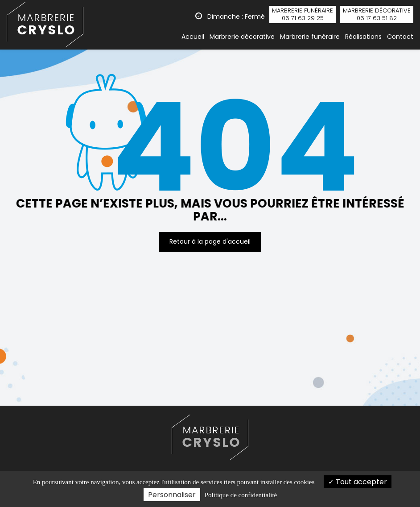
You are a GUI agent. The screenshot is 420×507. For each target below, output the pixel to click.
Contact (400, 37)
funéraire (303, 14)
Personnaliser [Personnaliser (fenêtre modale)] (172, 495)
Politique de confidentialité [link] (241, 495)
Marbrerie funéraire (310, 37)
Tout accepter (358, 482)
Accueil (193, 37)
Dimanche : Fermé (230, 17)
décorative (377, 14)
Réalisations (363, 37)
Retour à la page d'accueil (210, 241)
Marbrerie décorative (242, 37)
